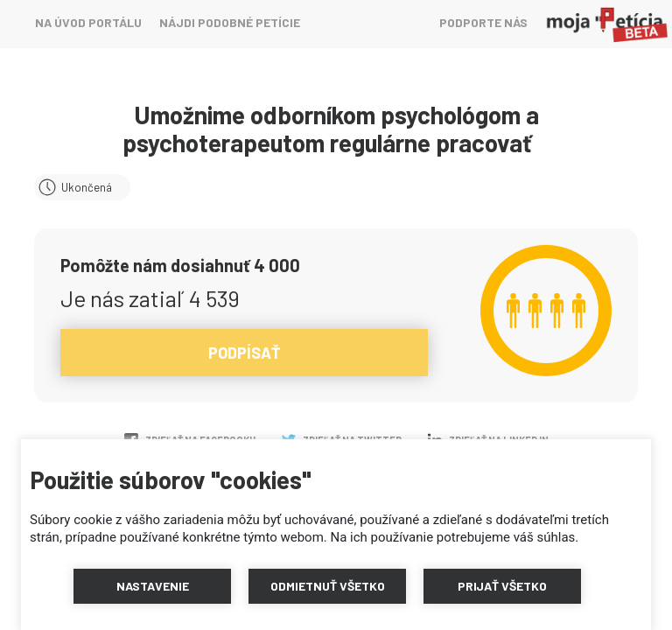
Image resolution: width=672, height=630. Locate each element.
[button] (152, 586)
